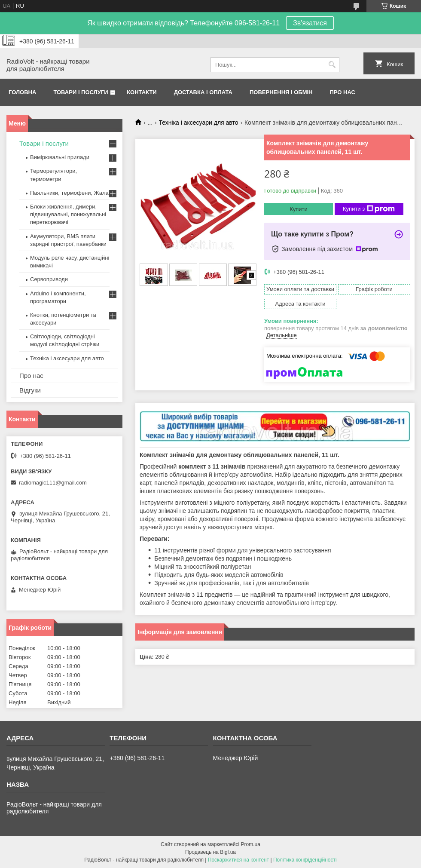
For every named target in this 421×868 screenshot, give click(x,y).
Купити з (369, 209)
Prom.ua (251, 844)
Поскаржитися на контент (238, 860)
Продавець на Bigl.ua (210, 852)
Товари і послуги (81, 92)
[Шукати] (332, 65)
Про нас (343, 92)
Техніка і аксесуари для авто (199, 123)
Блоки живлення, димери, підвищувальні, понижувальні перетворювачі (68, 214)
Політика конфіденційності (305, 860)
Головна (22, 92)
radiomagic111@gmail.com (53, 483)
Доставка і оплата (203, 92)
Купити (299, 209)
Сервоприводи (49, 279)
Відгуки (30, 390)
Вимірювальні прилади (60, 157)
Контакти (142, 92)
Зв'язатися (310, 23)
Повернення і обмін (281, 92)
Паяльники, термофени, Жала (69, 193)
